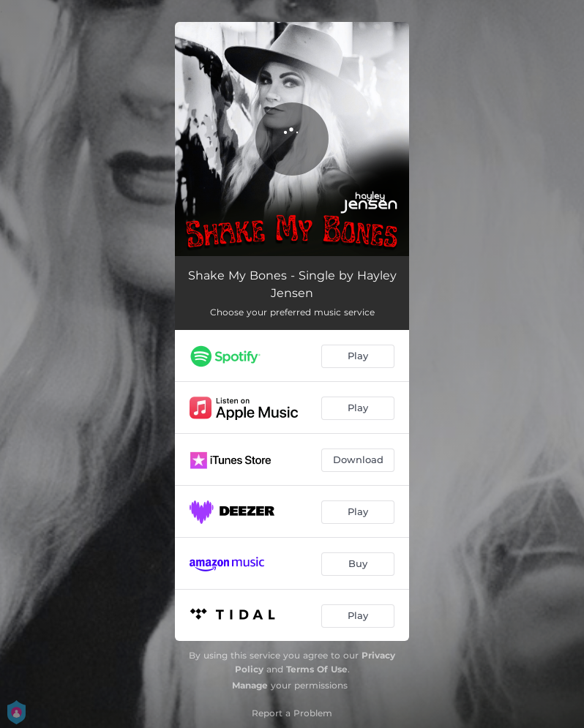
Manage (250, 685)
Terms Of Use (317, 669)
